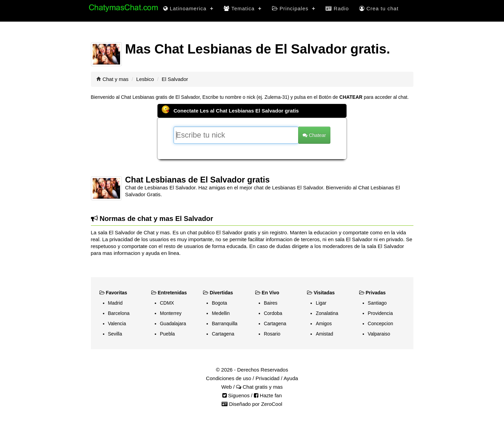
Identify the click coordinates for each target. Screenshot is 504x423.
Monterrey (171, 313)
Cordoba (273, 313)
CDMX (167, 303)
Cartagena (223, 334)
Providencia (380, 313)
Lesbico (145, 79)
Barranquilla (225, 324)
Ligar (321, 303)
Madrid (115, 303)
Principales (294, 8)
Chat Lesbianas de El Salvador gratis (197, 180)
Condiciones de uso (228, 378)
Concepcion (380, 324)
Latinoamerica (189, 8)
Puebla (167, 334)
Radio (337, 8)
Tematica (243, 8)
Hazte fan (268, 395)
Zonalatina (327, 313)
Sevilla (115, 334)
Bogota (219, 303)
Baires (271, 303)
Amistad (324, 334)
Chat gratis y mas (259, 387)
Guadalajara (173, 324)
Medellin (221, 313)
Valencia (117, 324)
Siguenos (236, 395)
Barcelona (119, 313)
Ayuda (291, 378)
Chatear (314, 135)
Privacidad (268, 378)
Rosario (272, 334)
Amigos (324, 324)
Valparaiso (379, 334)
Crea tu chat (379, 8)
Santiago (377, 303)
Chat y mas (116, 79)
